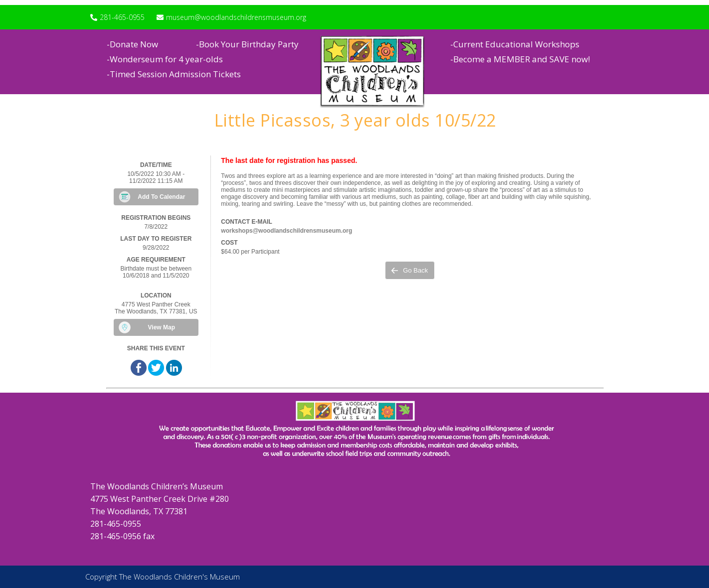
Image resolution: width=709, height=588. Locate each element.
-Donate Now (132, 44)
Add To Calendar (161, 197)
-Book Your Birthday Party (247, 44)
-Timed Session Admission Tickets (174, 74)
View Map (162, 327)
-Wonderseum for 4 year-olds (165, 59)
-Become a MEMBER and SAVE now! (520, 59)
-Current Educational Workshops (515, 44)
